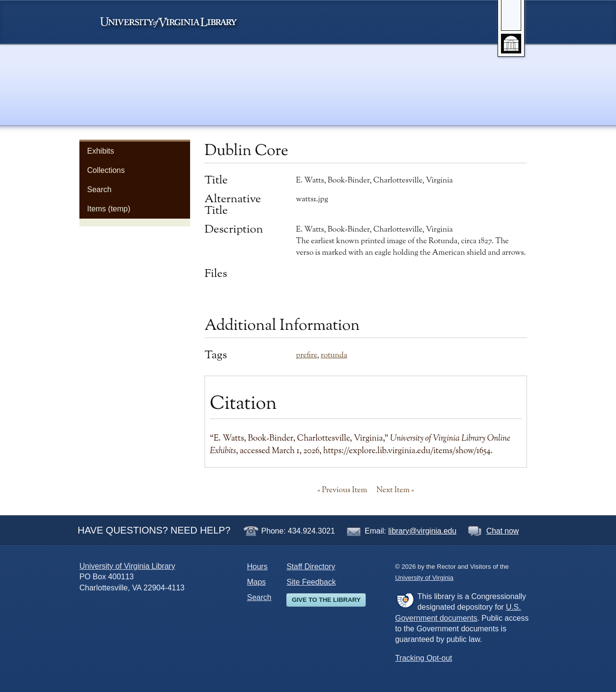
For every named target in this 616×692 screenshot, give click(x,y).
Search (99, 189)
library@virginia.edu (423, 531)
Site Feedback (311, 582)
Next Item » (395, 490)
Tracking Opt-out (424, 658)
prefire (307, 355)
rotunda (334, 355)
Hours (257, 567)
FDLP (405, 600)
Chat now (502, 531)
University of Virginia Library (127, 566)
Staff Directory (311, 567)
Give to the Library (326, 600)
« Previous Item (342, 490)
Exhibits (101, 151)
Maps (256, 582)
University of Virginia (173, 22)
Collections (106, 170)
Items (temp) (109, 209)
